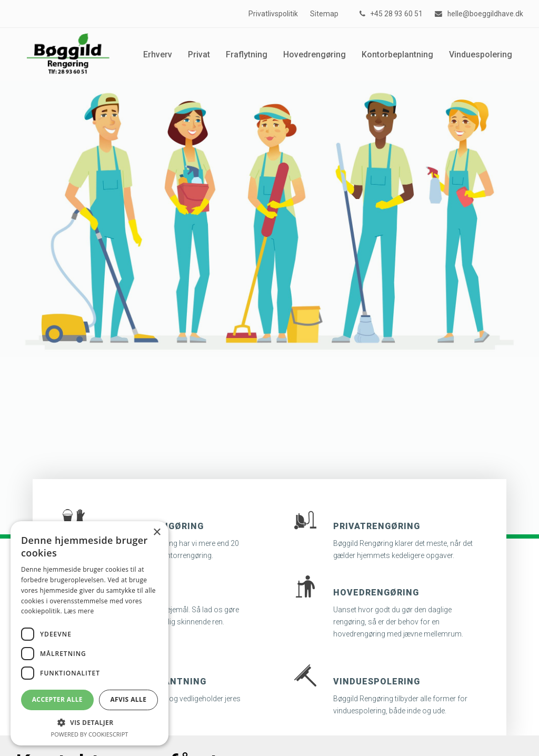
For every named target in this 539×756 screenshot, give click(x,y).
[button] (89, 723)
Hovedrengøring (376, 593)
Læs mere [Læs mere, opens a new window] (79, 611)
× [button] (157, 533)
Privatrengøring (377, 526)
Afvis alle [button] (128, 699)
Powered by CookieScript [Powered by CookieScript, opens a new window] (90, 734)
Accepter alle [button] (57, 699)
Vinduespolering (377, 682)
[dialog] (89, 633)
